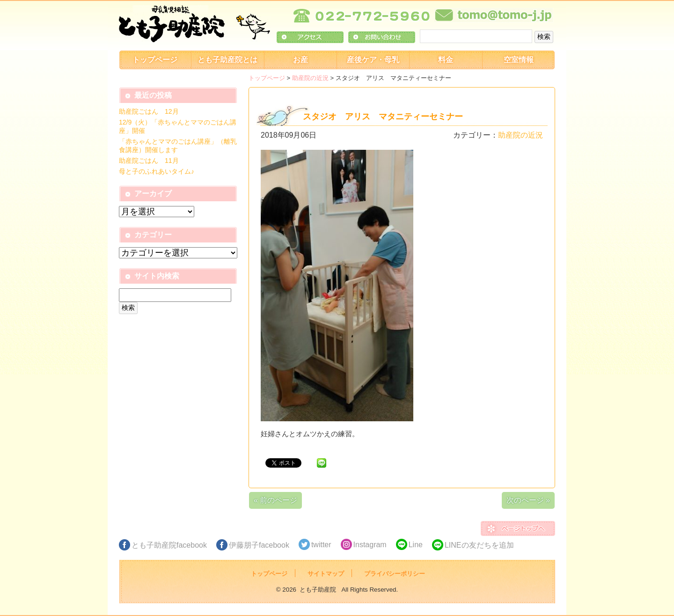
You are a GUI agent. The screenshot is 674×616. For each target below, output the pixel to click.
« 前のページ (275, 500)
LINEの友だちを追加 (479, 545)
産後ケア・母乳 (373, 60)
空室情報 (519, 60)
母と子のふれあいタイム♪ (157, 171)
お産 (300, 60)
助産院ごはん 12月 (149, 111)
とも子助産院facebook (169, 545)
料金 (446, 60)
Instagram (370, 545)
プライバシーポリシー (395, 574)
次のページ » (528, 500)
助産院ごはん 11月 (149, 161)
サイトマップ (326, 574)
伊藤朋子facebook (259, 545)
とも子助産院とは (227, 60)
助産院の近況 (310, 78)
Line (416, 545)
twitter (321, 545)
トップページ (155, 60)
